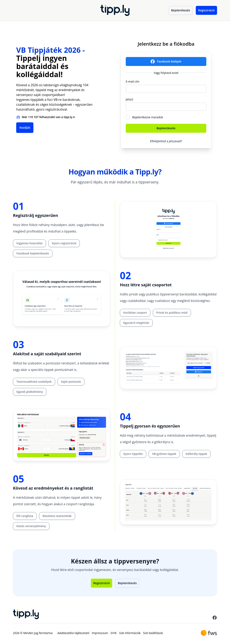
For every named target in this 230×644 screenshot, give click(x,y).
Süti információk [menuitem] (130, 633)
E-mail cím (133, 81)
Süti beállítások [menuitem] (153, 633)
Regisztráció (206, 10)
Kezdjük (25, 128)
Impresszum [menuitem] (100, 633)
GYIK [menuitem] (114, 633)
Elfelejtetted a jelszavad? (166, 141)
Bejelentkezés (180, 10)
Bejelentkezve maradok (148, 117)
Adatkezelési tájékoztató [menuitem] (73, 633)
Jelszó (129, 99)
